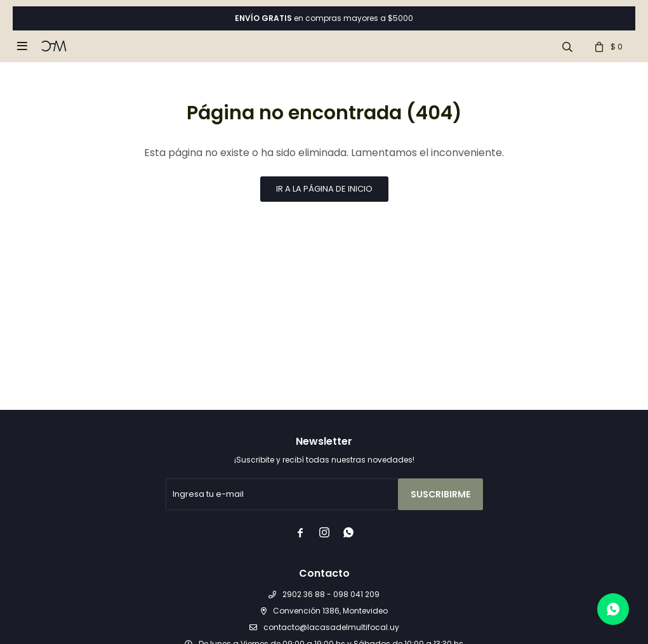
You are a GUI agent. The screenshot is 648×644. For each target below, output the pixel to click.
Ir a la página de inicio (324, 189)
